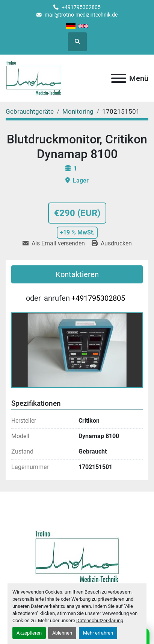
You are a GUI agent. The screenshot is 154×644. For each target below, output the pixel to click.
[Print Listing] (112, 244)
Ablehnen (62, 633)
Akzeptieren (29, 633)
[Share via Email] (55, 244)
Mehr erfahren (98, 633)
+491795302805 (81, 7)
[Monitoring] (78, 111)
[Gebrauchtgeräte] (30, 111)
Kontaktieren (77, 274)
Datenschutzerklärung (100, 620)
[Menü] (119, 78)
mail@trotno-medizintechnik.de (81, 15)
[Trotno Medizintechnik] (77, 556)
